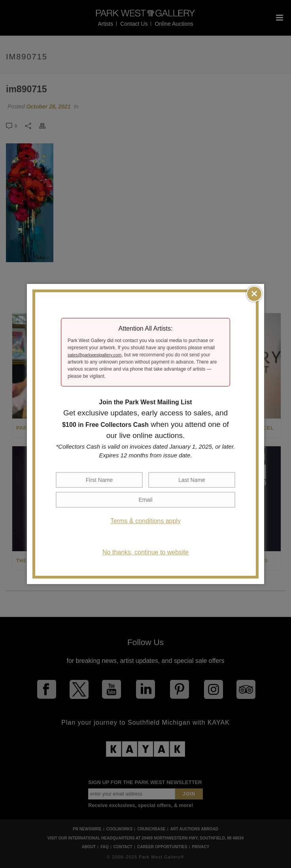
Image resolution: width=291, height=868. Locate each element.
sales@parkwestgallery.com (94, 355)
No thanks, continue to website (145, 552)
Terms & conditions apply (145, 521)
